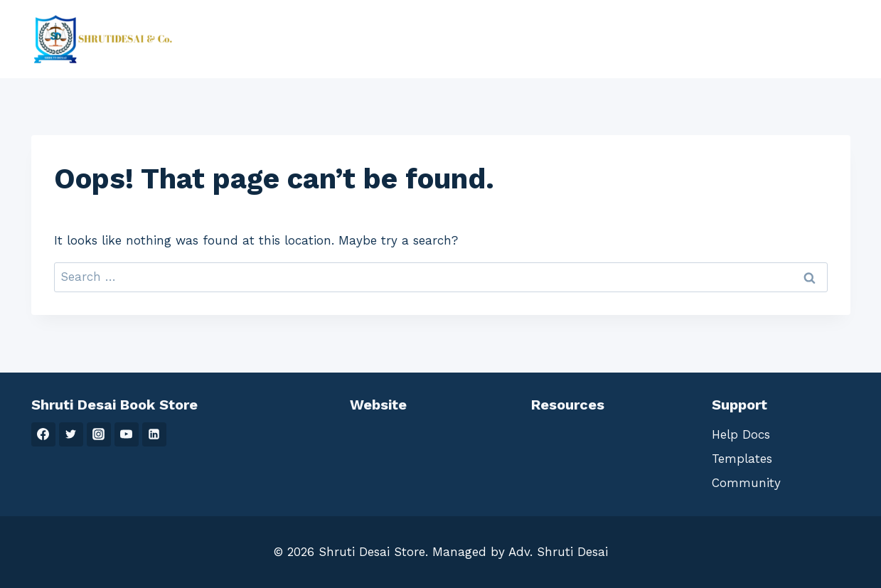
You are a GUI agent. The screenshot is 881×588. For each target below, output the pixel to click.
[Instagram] (99, 434)
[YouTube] (127, 434)
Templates (742, 459)
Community (746, 483)
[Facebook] (43, 434)
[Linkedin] (154, 434)
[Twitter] (71, 434)
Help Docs (741, 434)
